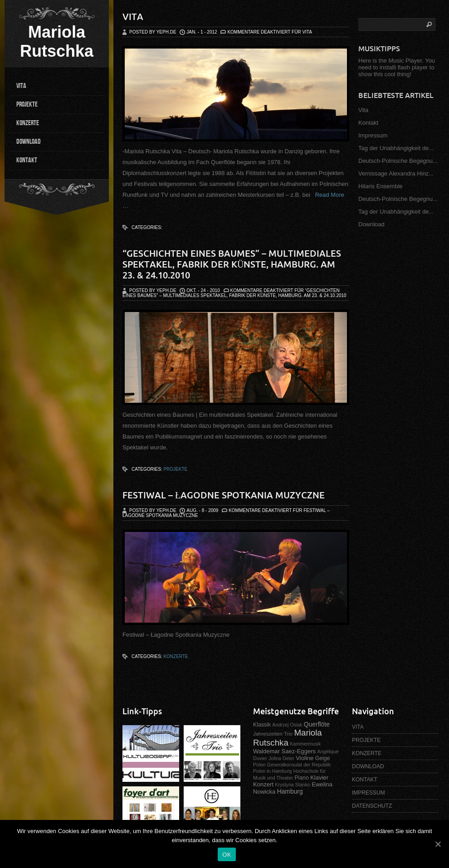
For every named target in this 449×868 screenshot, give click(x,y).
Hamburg (290, 791)
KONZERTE (28, 123)
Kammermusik (305, 744)
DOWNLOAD (29, 142)
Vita (133, 17)
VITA (21, 86)
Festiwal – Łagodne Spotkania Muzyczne (224, 495)
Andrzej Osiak (287, 725)
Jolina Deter (281, 758)
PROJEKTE (27, 105)
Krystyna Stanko (293, 785)
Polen (259, 765)
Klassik (262, 725)
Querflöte (317, 724)
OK (227, 855)
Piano (301, 778)
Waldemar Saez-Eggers (284, 751)
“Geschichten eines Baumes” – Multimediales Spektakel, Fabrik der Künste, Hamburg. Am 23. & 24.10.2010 (232, 264)
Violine (305, 758)
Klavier (319, 778)
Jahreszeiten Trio (273, 734)
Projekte (175, 469)
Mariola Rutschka (57, 41)
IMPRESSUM (368, 793)
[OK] (438, 844)
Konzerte (176, 656)
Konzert (263, 784)
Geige (323, 758)
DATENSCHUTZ (372, 806)
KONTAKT (27, 160)
